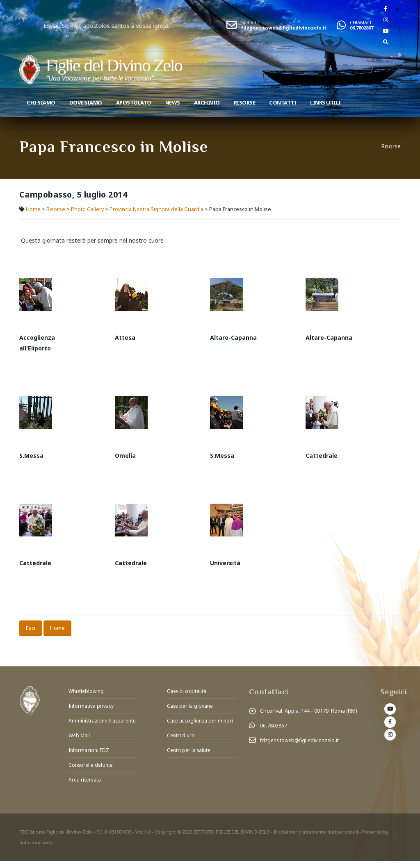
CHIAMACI (361, 22)
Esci (31, 628)
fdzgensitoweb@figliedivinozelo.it (284, 28)
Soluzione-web (36, 849)
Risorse (245, 102)
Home (33, 209)
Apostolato (134, 102)
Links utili (325, 102)
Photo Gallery (87, 209)
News (173, 102)
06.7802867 (362, 28)
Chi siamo (41, 102)
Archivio (207, 102)
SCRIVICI (250, 22)
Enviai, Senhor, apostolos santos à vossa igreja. (139, 26)
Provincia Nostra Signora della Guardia (156, 209)
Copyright (166, 839)
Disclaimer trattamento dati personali (317, 839)
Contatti (283, 102)
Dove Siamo (86, 102)
